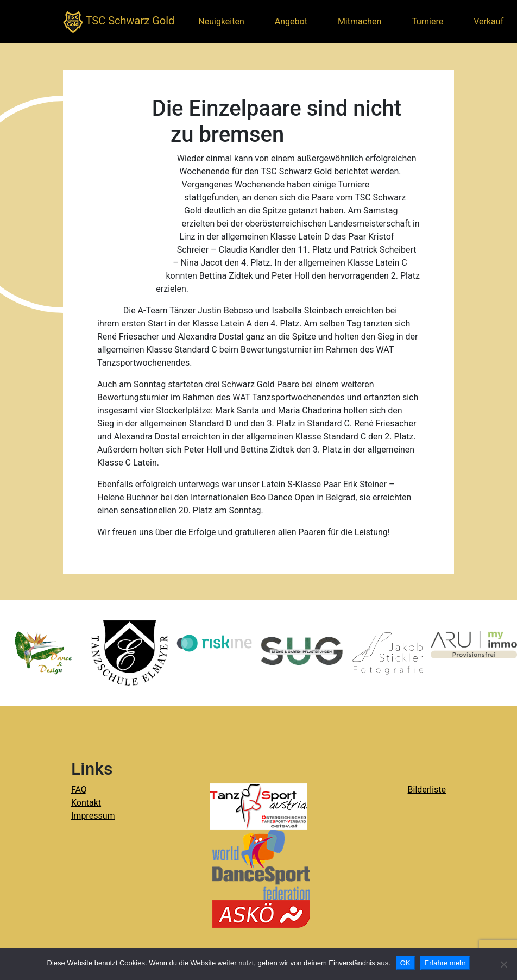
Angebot (291, 21)
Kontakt (86, 803)
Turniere (427, 21)
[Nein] (503, 964)
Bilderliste (427, 790)
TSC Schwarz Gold (119, 22)
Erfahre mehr (445, 963)
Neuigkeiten (221, 21)
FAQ (79, 790)
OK (405, 963)
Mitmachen (360, 21)
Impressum (93, 816)
